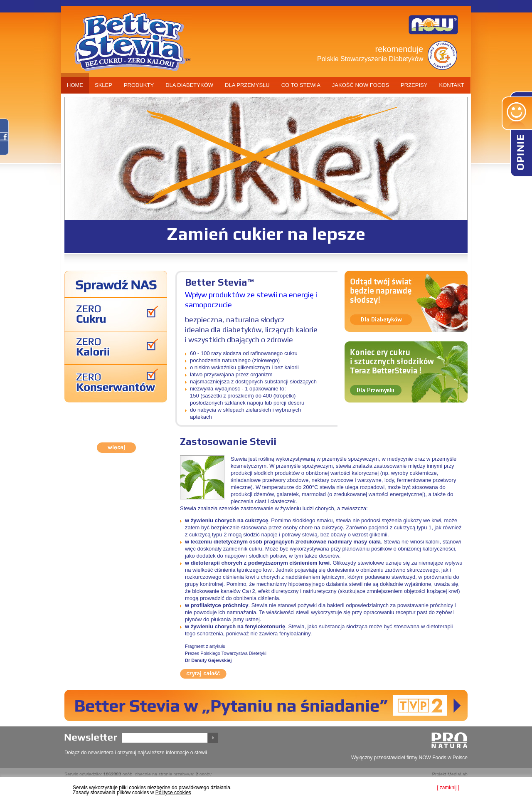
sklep (103, 85)
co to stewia (301, 85)
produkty (139, 85)
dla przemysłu (247, 85)
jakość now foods (361, 85)
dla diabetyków (189, 85)
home (75, 85)
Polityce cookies (173, 793)
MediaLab (458, 774)
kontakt (451, 85)
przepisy (414, 85)
